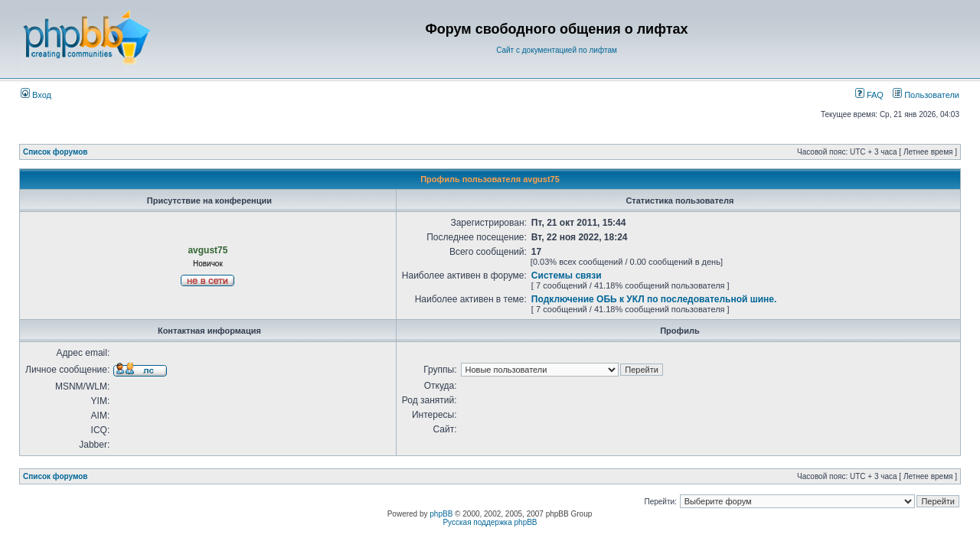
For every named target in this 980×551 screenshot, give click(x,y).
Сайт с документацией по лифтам (557, 50)
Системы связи (567, 275)
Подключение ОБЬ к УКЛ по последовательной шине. (654, 299)
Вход (36, 95)
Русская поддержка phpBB (490, 522)
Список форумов (56, 152)
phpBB (441, 514)
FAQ (869, 95)
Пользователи (926, 95)
